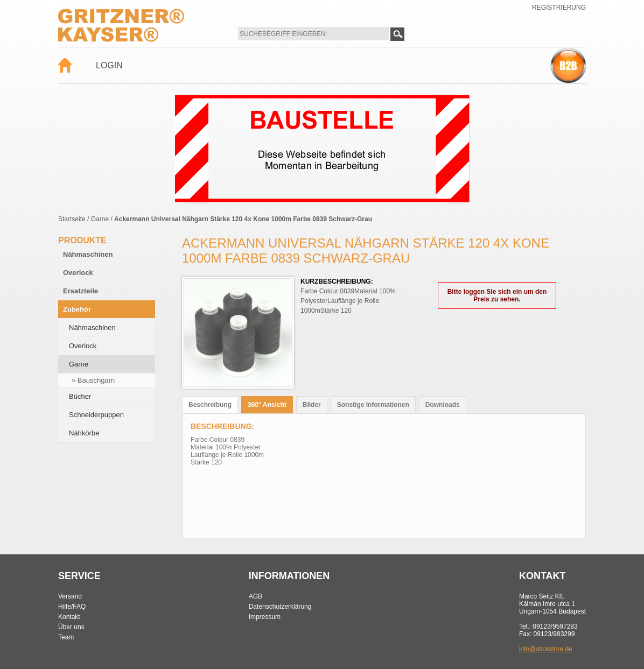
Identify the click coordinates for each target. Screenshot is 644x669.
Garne (100, 219)
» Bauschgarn (93, 380)
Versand (70, 596)
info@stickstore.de (546, 649)
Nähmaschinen (88, 254)
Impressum (265, 617)
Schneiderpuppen (96, 415)
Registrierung (559, 8)
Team (66, 637)
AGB (255, 596)
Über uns (71, 627)
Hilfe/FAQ (72, 607)
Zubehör (77, 309)
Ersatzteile (80, 291)
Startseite (72, 219)
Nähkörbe (84, 433)
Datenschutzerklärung (280, 607)
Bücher (80, 396)
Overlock (78, 273)
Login (109, 65)
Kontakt (69, 617)
